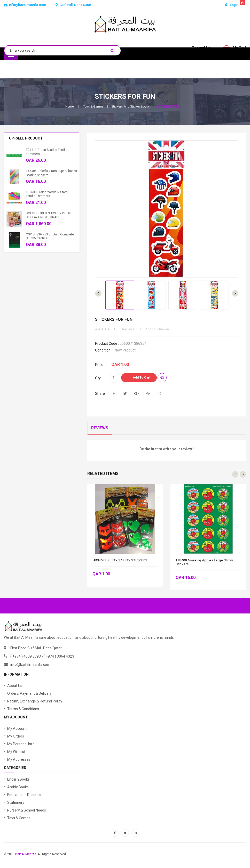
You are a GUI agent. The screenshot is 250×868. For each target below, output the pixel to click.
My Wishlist (16, 752)
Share (100, 394)
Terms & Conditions (23, 709)
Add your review (157, 329)
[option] (120, 295)
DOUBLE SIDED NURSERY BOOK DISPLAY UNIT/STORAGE (48, 215)
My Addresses (19, 760)
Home (70, 107)
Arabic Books (18, 787)
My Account (17, 729)
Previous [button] (235, 293)
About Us (15, 686)
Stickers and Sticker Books (131, 107)
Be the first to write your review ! (167, 449)
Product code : (107, 343)
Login (232, 5)
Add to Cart (142, 378)
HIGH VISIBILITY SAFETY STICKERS (120, 560)
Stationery (16, 803)
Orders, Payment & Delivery (29, 693)
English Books (18, 779)
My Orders (16, 736)
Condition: (103, 350)
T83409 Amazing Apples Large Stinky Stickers (204, 562)
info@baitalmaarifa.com (30, 665)
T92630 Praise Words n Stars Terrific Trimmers (47, 194)
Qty (98, 378)
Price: (100, 365)
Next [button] (98, 293)
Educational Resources (26, 795)
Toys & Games (93, 107)
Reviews (100, 428)
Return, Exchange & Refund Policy (35, 701)
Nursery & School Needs (27, 810)
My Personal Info (21, 744)
